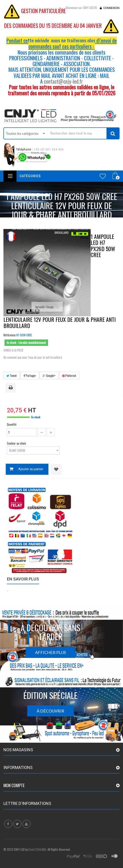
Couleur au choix (17, 443)
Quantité (12, 424)
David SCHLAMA (37, 849)
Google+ (49, 375)
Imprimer (11, 388)
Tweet (12, 375)
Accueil (15, 223)
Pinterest (69, 375)
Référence (10, 335)
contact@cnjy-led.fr (63, 81)
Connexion (111, 8)
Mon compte (14, 785)
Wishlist (103, 176)
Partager (30, 375)
